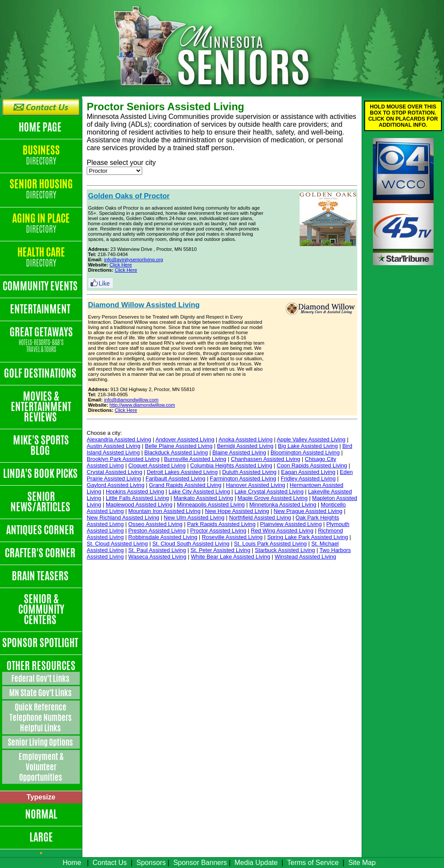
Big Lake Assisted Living (308, 446)
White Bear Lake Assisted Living (230, 557)
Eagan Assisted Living (308, 472)
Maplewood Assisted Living (139, 505)
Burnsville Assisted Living (195, 459)
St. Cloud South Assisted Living (191, 544)
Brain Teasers (41, 576)
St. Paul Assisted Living (157, 550)
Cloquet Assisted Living (157, 465)
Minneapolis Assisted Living (211, 505)
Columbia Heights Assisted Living (231, 465)
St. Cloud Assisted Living (117, 544)
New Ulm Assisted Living (194, 518)
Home (72, 863)
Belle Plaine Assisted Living (179, 446)
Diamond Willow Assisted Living (144, 305)
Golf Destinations (41, 373)
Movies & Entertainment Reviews (41, 407)
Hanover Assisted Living (256, 485)
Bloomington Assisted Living (305, 452)
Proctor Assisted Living (218, 531)
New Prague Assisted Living (308, 511)
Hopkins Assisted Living (135, 492)
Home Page (41, 127)
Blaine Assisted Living (239, 452)
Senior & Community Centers (41, 609)
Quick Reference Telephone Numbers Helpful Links (41, 717)
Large (41, 837)
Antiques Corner (41, 530)
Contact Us (109, 863)
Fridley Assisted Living (308, 478)
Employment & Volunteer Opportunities (41, 767)
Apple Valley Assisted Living (311, 439)
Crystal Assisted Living (114, 472)
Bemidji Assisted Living (245, 446)
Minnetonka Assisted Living (283, 505)
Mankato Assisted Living (203, 498)
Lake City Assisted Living (199, 492)
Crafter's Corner (41, 553)
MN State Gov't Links (41, 693)
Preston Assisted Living (157, 531)
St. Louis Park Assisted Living (271, 544)
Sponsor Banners (200, 863)
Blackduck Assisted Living (176, 452)
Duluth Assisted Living (250, 472)
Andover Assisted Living (185, 439)
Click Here (121, 265)
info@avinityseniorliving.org (134, 260)
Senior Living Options (41, 742)
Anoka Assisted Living (246, 439)
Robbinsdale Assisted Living (163, 537)
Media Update (256, 863)
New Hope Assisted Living (237, 511)
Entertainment (41, 309)
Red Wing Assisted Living (282, 531)
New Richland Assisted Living (123, 518)
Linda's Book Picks (41, 473)
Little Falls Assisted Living (137, 498)
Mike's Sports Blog (41, 445)
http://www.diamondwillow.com (142, 405)
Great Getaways (41, 340)
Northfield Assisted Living (260, 518)
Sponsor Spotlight (41, 643)
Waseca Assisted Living (157, 557)
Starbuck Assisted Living (285, 550)
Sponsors (151, 863)
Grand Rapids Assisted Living (185, 485)
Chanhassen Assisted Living (265, 459)
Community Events (41, 286)
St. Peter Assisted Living (220, 550)
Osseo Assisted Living (155, 524)
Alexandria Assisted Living (119, 439)
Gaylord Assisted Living (116, 485)
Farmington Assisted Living (243, 478)
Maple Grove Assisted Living (273, 498)
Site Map (362, 863)
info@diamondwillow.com (131, 400)
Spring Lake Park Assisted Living (307, 537)
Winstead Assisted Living (305, 557)
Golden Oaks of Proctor (129, 196)
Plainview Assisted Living (291, 524)
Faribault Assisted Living (176, 478)
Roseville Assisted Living (232, 537)
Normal (41, 814)
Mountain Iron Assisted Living (164, 511)
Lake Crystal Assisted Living (269, 492)
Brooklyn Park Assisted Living (123, 459)
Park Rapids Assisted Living (221, 524)
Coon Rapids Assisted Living (312, 465)
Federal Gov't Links (41, 678)
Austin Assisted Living (114, 446)
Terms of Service (313, 863)
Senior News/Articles (41, 502)
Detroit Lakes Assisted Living (182, 472)
